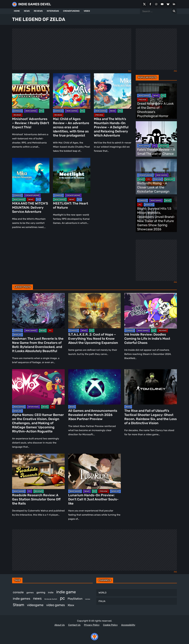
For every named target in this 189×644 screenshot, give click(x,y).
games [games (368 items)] (30, 592)
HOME (17, 11)
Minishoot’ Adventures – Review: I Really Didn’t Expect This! (31, 123)
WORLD (102, 593)
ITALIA (102, 601)
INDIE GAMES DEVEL (35, 4)
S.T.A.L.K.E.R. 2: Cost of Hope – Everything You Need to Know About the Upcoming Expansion (93, 339)
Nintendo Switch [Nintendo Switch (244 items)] (51, 599)
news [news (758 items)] (37, 598)
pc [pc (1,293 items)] (62, 598)
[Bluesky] (168, 4)
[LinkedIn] (174, 4)
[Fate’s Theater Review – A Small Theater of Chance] (156, 139)
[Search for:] (174, 11)
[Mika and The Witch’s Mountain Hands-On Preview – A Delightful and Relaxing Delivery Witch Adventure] (113, 91)
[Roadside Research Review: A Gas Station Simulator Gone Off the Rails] (38, 471)
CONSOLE (17, 111)
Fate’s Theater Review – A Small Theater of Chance (156, 152)
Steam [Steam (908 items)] (19, 605)
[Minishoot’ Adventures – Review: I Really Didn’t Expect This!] (31, 91)
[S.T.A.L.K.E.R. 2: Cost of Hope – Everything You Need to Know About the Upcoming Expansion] (94, 311)
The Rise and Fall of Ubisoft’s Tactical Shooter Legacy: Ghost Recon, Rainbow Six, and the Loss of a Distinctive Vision (151, 417)
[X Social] (144, 4)
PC (41, 111)
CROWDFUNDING (71, 11)
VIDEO (87, 11)
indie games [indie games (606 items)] (22, 599)
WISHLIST (170, 179)
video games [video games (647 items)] (56, 605)
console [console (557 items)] (18, 592)
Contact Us (74, 625)
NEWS (27, 11)
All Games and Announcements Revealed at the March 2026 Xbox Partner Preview (93, 415)
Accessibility (128, 625)
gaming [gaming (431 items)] (41, 592)
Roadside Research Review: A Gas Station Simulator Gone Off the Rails (36, 499)
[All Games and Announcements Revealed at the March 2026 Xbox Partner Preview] (94, 387)
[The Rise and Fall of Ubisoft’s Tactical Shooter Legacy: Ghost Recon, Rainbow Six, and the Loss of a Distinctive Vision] (151, 387)
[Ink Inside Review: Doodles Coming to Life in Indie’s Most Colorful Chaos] (151, 311)
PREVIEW (99, 115)
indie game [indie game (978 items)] (66, 592)
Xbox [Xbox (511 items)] (71, 605)
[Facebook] (150, 4)
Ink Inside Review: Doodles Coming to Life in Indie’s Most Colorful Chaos (147, 339)
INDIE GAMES (31, 111)
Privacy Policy (92, 625)
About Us (60, 625)
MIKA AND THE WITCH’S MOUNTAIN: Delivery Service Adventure (30, 208)
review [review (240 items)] (88, 599)
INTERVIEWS (53, 11)
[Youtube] (162, 4)
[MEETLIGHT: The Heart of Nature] (72, 175)
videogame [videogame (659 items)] (35, 605)
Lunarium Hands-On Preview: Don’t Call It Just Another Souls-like (93, 499)
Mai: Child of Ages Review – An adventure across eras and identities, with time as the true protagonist (71, 127)
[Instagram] (156, 4)
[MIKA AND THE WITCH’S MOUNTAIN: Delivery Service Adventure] (31, 175)
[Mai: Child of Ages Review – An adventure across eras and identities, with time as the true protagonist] (72, 91)
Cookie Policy (110, 625)
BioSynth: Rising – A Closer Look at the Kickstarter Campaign (153, 187)
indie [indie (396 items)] (51, 592)
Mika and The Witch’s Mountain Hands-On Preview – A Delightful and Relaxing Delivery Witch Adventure (111, 127)
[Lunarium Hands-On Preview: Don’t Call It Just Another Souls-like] (94, 471)
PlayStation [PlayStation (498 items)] (75, 599)
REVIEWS (38, 11)
